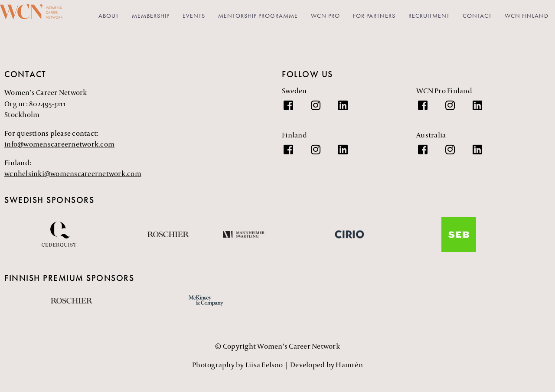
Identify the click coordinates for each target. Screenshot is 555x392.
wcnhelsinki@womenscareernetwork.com (73, 175)
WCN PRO (325, 16)
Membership (151, 16)
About (109, 16)
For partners (374, 16)
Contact (477, 16)
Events (194, 16)
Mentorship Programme (258, 16)
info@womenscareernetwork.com (59, 145)
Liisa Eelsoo (264, 366)
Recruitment (429, 16)
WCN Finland (527, 16)
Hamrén (349, 366)
